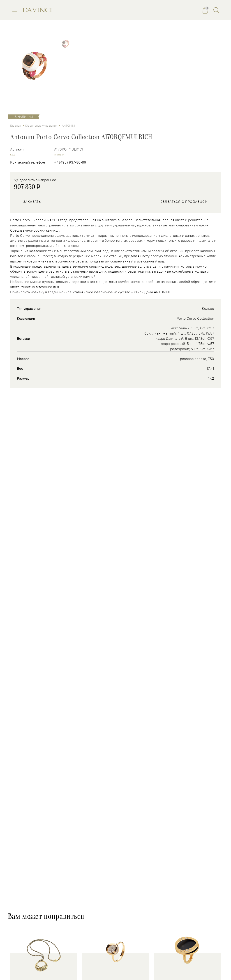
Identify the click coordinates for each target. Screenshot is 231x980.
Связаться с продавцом (184, 202)
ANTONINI (68, 125)
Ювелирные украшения (41, 125)
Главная (16, 125)
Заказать (32, 202)
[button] (35, 180)
